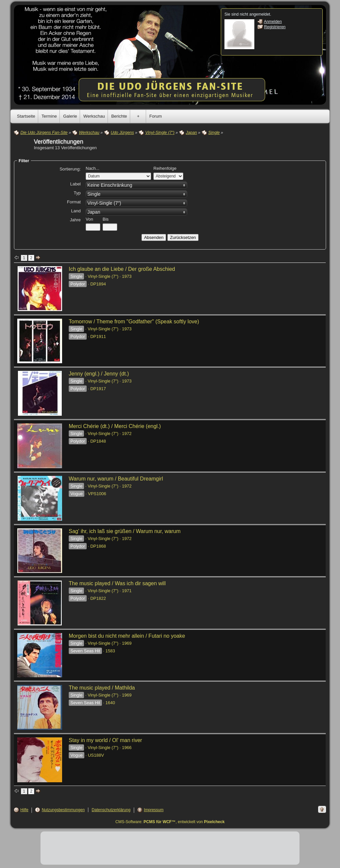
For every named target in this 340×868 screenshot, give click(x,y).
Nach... (92, 168)
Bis (106, 219)
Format (74, 202)
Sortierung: (70, 169)
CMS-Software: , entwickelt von (170, 822)
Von (89, 219)
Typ (77, 193)
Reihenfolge (165, 168)
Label (75, 184)
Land (76, 211)
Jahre (75, 220)
